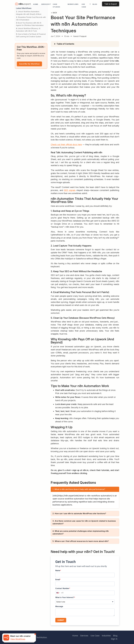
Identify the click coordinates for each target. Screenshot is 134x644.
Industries (106, 636)
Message (59, 606)
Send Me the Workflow (29, 64)
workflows (73, 4)
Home (36, 4)
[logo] (23, 4)
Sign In (114, 639)
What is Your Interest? (65, 597)
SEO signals (70, 190)
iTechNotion (41, 637)
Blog (95, 4)
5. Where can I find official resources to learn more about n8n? (81, 541)
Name (58, 571)
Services (45, 4)
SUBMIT (61, 620)
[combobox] (58, 593)
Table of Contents (65, 44)
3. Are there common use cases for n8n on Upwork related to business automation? (84, 522)
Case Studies (56, 6)
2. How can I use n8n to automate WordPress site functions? (79, 513)
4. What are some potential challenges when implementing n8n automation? (81, 532)
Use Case (84, 6)
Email (58, 580)
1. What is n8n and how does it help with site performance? (79, 489)
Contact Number (62, 588)
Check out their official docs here (66, 145)
